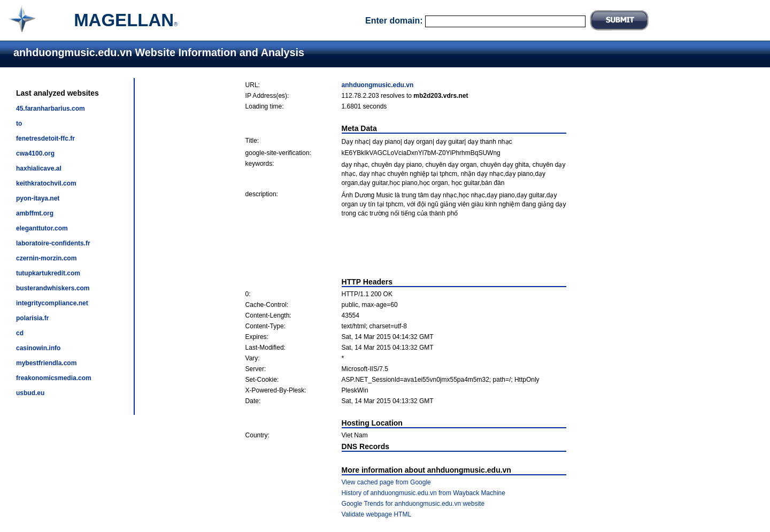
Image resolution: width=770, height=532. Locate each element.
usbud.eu (30, 393)
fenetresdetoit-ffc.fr (45, 138)
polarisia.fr (32, 318)
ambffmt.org (35, 213)
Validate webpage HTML (377, 514)
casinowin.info (38, 348)
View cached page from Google (386, 482)
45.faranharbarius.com (51, 109)
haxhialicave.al (39, 168)
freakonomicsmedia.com (54, 378)
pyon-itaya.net (38, 198)
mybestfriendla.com (46, 363)
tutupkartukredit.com (48, 273)
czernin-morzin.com (46, 258)
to (19, 124)
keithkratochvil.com (46, 183)
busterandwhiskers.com (53, 288)
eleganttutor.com (42, 228)
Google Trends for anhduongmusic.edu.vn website (413, 504)
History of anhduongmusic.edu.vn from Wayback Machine (423, 493)
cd (20, 333)
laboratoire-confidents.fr (53, 243)
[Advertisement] (406, 248)
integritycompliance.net (52, 303)
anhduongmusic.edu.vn (378, 85)
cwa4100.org (35, 153)
